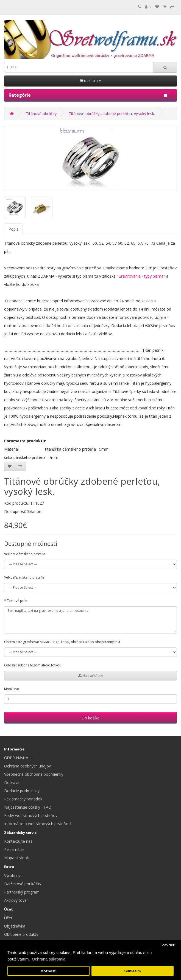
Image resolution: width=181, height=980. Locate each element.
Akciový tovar (16, 900)
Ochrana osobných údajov (27, 766)
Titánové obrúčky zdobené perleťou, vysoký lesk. (112, 114)
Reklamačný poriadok (23, 799)
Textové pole (17, 601)
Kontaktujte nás (18, 841)
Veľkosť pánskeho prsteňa (24, 577)
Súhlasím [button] (132, 971)
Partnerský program (22, 892)
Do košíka (90, 718)
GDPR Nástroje (18, 758)
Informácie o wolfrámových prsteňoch (38, 824)
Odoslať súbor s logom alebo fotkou (33, 665)
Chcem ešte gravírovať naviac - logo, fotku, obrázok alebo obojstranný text (62, 642)
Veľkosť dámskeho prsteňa (25, 554)
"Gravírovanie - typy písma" (141, 276)
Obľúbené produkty (21, 934)
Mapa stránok (16, 858)
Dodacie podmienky (22, 791)
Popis (13, 229)
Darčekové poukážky (23, 884)
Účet (8, 918)
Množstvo (12, 689)
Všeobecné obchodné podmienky (34, 774)
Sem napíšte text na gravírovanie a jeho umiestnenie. (90, 620)
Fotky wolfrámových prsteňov (31, 815)
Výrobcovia (14, 876)
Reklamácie (14, 849)
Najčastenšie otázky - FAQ (28, 807)
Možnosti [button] (48, 971)
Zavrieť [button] (168, 945)
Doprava (12, 782)
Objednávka (15, 926)
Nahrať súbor (91, 676)
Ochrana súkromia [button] (49, 959)
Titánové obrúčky (41, 114)
